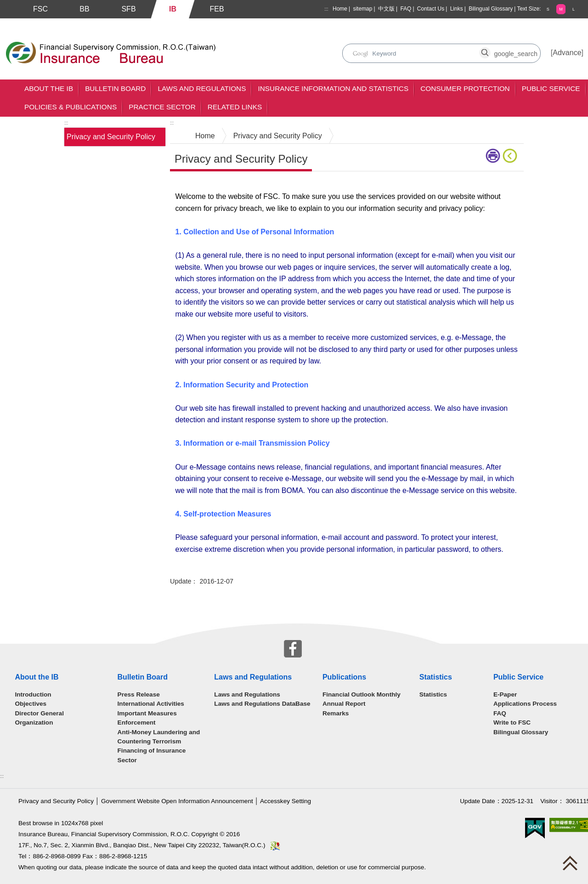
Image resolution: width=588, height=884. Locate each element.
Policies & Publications (71, 107)
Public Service (551, 88)
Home (340, 9)
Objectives (31, 704)
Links (457, 9)
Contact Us (431, 9)
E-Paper (505, 694)
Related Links (235, 107)
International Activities (151, 704)
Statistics (433, 694)
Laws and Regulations (202, 88)
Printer (493, 156)
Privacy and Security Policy (111, 137)
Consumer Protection (465, 88)
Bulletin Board (115, 88)
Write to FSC (512, 722)
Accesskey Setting (286, 801)
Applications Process (525, 704)
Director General (39, 713)
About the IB (49, 88)
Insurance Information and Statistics (333, 88)
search (367, 48)
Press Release (139, 694)
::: (326, 9)
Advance (567, 53)
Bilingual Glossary (491, 9)
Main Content (192, 185)
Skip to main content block (43, 23)
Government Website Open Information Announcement (177, 801)
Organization (34, 722)
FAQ (406, 9)
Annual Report (344, 704)
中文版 (386, 9)
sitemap (362, 9)
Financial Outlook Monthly (362, 694)
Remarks (336, 713)
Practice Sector (162, 107)
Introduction (33, 694)
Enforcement (137, 722)
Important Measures (147, 713)
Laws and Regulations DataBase (262, 704)
